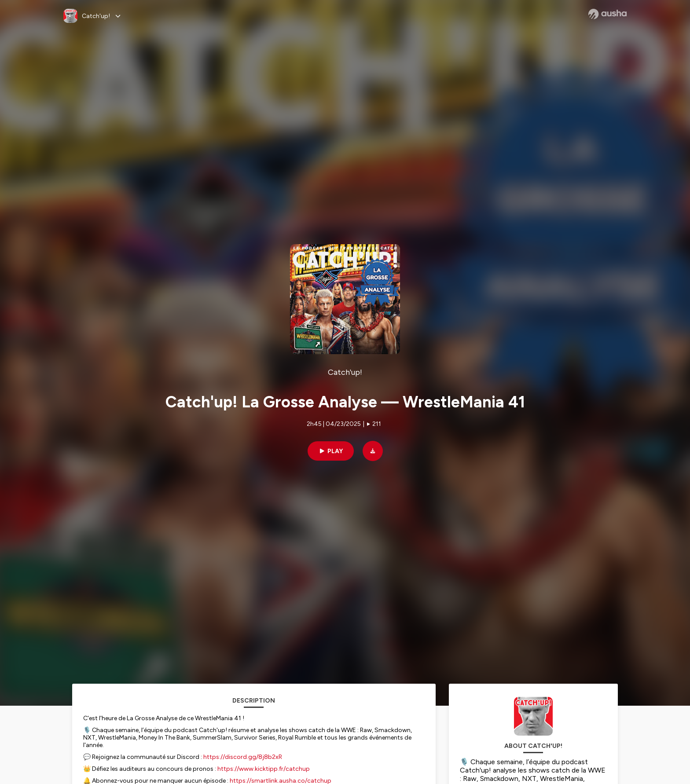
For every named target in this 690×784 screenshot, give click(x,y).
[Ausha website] (607, 14)
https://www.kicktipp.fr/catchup (264, 769)
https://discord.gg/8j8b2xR (243, 757)
